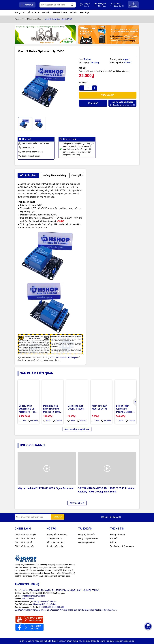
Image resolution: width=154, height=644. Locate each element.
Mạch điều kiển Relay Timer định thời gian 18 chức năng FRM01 (52, 409)
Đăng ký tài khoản (87, 535)
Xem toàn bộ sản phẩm (77, 429)
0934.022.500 (58, 607)
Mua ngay (93, 103)
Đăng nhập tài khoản (88, 539)
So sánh (33, 421)
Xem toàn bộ (77, 503)
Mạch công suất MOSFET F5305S (76, 407)
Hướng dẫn (106, 5)
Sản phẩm (33, 13)
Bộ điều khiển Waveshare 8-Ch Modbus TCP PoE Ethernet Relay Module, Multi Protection (27, 409)
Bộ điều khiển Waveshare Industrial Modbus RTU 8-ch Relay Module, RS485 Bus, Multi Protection (125, 409)
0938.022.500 (45, 607)
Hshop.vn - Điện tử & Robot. (45, 601)
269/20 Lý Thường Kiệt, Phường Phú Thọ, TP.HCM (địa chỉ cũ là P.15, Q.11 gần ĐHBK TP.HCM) (60, 590)
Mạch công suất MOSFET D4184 (99, 407)
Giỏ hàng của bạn (87, 542)
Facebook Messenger (68, 358)
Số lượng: (83, 83)
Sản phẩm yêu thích (56, 542)
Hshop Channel (60, 13)
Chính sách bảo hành (25, 539)
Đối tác (74, 13)
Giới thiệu (85, 13)
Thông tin (92, 5)
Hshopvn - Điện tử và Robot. (45, 604)
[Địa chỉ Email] (40, 517)
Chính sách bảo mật (24, 546)
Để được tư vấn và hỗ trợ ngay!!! (122, 103)
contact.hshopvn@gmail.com (33, 596)
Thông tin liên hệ (55, 539)
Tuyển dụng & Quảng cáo (122, 546)
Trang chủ (20, 13)
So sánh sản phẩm (55, 546)
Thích (23, 421)
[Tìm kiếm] (79, 5)
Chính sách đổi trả (23, 542)
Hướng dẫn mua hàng (57, 535)
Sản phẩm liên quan (37, 373)
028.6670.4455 (28, 599)
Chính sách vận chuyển (26, 535)
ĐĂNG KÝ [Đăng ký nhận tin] (58, 517)
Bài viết (46, 13)
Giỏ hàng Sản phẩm (121, 5)
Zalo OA (55, 358)
